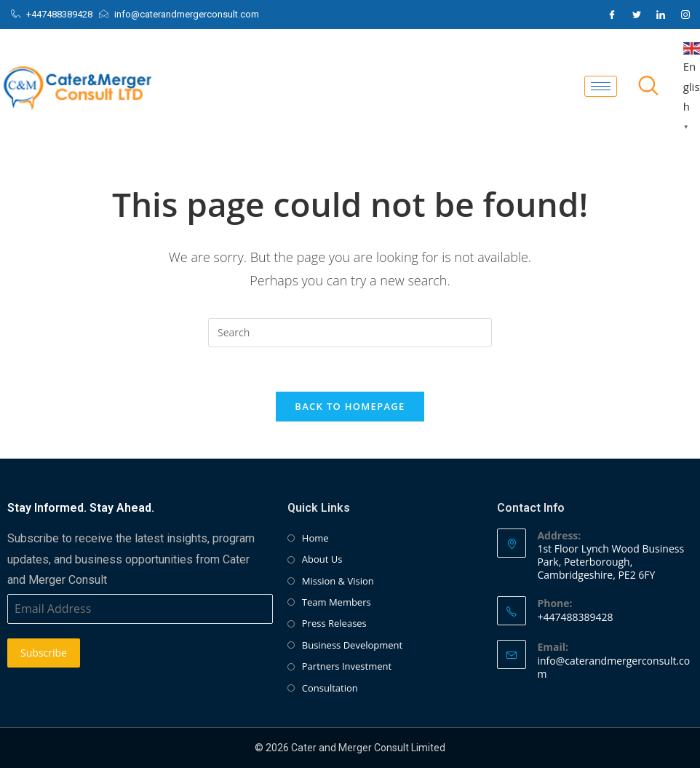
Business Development (352, 645)
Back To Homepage (350, 406)
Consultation (330, 688)
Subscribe (44, 653)
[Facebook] (612, 15)
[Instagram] (685, 15)
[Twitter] (637, 15)
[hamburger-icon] (601, 86)
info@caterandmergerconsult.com (613, 667)
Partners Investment (347, 666)
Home (315, 538)
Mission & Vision (338, 581)
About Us (322, 559)
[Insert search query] (350, 333)
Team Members (337, 602)
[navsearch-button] (648, 87)
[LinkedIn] (661, 15)
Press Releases (334, 623)
